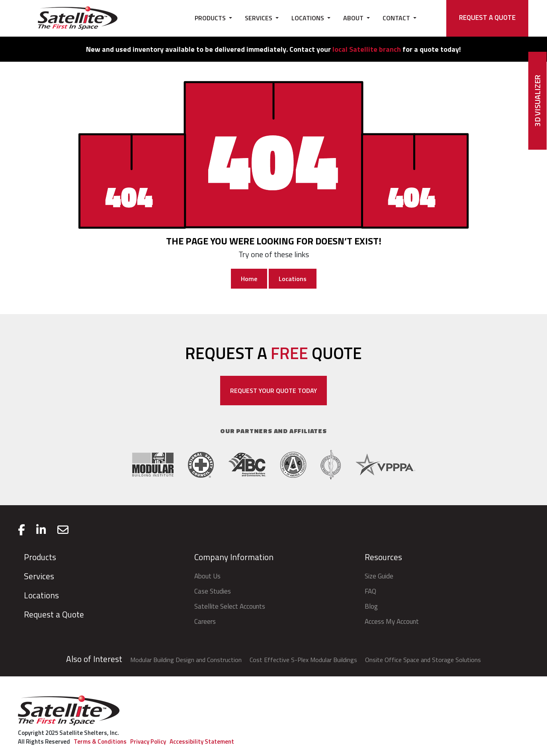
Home (249, 279)
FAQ (370, 591)
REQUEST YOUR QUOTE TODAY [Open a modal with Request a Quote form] (273, 391)
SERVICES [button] (259, 18)
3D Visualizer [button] (537, 101)
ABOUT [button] (354, 18)
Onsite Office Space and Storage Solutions (423, 660)
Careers (205, 621)
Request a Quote (54, 614)
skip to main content (9, 5)
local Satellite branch (367, 49)
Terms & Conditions (100, 741)
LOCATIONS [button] (309, 18)
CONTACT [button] (397, 18)
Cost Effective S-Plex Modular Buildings (303, 660)
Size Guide (379, 576)
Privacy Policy (148, 741)
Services (39, 576)
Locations (293, 279)
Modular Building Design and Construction (186, 660)
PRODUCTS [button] (211, 18)
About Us (207, 576)
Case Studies (213, 591)
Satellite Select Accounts (230, 606)
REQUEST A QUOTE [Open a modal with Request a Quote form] (487, 18)
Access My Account (392, 621)
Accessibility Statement (202, 741)
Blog (371, 606)
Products (40, 557)
